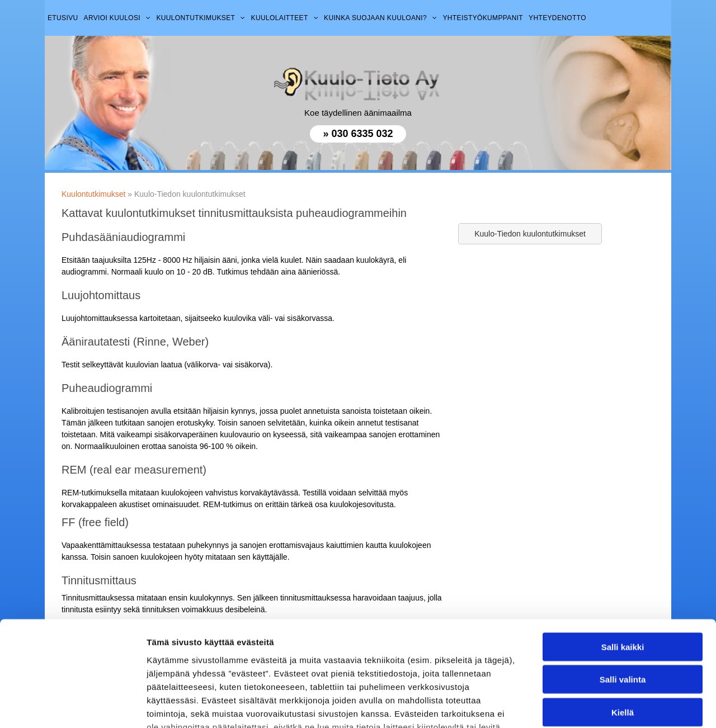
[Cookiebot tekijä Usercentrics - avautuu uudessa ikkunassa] (72, 706)
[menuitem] (63, 18)
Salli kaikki (623, 556)
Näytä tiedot (598, 706)
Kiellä (623, 621)
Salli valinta (623, 588)
